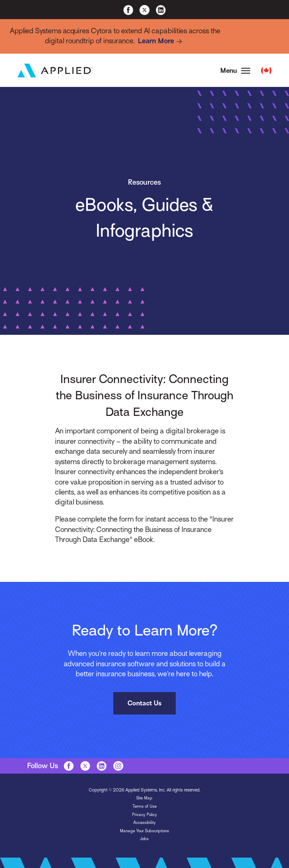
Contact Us (144, 704)
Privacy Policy (144, 815)
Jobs (144, 840)
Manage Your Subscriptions (144, 831)
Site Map (144, 799)
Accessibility (144, 823)
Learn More (162, 42)
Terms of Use (144, 807)
